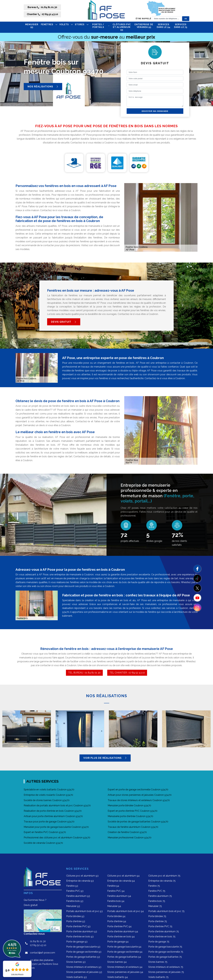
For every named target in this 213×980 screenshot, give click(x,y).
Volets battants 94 (118, 977)
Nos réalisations (43, 87)
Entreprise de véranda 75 (162, 881)
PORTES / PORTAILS (101, 26)
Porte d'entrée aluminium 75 (164, 931)
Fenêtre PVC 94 (116, 891)
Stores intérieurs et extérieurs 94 (125, 967)
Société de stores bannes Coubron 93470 (47, 800)
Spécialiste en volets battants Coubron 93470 (49, 790)
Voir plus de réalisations (105, 758)
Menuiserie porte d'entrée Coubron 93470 (130, 816)
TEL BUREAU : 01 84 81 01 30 (84, 673)
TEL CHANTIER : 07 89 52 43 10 (127, 673)
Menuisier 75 (155, 906)
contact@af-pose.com (43, 953)
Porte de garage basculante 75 (165, 947)
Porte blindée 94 (116, 916)
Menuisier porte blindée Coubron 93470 (129, 805)
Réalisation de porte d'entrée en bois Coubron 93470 (53, 811)
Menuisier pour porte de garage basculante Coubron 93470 (56, 827)
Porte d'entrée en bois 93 (80, 937)
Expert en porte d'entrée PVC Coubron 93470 (133, 811)
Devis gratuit (64, 322)
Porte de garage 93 (77, 942)
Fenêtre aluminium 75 (160, 896)
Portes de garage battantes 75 (165, 957)
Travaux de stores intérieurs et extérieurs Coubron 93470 (139, 800)
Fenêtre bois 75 (157, 901)
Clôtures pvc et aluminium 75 (164, 876)
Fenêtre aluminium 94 (119, 896)
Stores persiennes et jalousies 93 (84, 972)
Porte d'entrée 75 (158, 921)
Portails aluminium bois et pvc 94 (126, 911)
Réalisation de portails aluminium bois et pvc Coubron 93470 (57, 805)
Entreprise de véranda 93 (144, 26)
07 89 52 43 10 (38, 945)
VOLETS (66, 24)
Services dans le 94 (164, 26)
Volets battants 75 (158, 977)
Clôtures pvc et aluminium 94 (123, 876)
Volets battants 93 (76, 977)
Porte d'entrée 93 (76, 921)
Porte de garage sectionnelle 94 (125, 952)
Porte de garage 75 (159, 942)
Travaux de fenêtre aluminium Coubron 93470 (133, 827)
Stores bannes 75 (158, 962)
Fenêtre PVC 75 (157, 891)
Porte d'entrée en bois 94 (121, 937)
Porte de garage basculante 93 (83, 947)
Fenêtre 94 (113, 886)
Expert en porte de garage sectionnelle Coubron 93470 (138, 790)
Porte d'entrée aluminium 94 (123, 931)
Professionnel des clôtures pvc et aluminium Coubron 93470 (57, 838)
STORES (82, 24)
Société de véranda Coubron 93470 (43, 843)
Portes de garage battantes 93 (83, 957)
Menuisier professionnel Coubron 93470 (130, 838)
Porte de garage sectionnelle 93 (84, 952)
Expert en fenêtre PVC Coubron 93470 (45, 832)
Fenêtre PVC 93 (75, 891)
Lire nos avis (17, 974)
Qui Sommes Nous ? (35, 900)
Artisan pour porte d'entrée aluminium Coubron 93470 (53, 816)
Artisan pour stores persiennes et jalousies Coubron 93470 (140, 795)
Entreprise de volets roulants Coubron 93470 (48, 795)
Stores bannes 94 (117, 962)
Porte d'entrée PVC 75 (160, 926)
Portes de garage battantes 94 (124, 957)
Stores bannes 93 (76, 962)
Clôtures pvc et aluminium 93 (122, 27)
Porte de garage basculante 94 (124, 947)
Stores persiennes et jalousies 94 (125, 972)
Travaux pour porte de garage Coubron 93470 (49, 822)
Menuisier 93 (32, 26)
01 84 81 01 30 (38, 941)
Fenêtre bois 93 (75, 901)
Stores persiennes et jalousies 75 (166, 972)
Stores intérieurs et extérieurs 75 (166, 967)
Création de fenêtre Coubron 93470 (127, 832)
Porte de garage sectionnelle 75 (166, 952)
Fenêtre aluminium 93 (78, 896)
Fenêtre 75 (154, 886)
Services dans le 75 (181, 26)
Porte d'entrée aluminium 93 (82, 931)
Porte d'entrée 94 (117, 921)
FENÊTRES (49, 24)
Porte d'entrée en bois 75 (162, 937)
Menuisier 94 (114, 906)
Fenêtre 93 (72, 886)
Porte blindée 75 (157, 916)
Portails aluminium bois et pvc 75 (166, 911)
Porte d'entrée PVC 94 (119, 926)
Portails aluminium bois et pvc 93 (84, 911)
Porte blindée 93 (75, 916)
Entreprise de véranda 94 (121, 881)
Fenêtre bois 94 (116, 901)
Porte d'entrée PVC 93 (78, 926)
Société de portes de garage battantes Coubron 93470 (138, 822)
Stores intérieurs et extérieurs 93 (84, 967)
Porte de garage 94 (118, 942)
